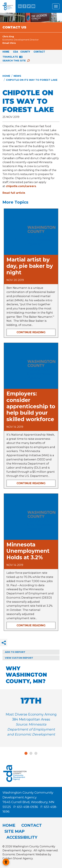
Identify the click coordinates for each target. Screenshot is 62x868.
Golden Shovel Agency (18, 858)
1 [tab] (26, 753)
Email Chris (9, 43)
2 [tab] (31, 753)
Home (6, 52)
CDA (16, 52)
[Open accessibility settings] (6, 862)
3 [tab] (36, 753)
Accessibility (22, 837)
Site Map (15, 831)
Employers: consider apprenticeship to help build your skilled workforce (31, 406)
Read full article (14, 193)
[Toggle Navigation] (56, 6)
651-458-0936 (28, 807)
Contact (39, 52)
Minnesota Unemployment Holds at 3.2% (28, 551)
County (25, 52)
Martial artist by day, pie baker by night (30, 266)
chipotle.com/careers (21, 186)
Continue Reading (31, 332)
